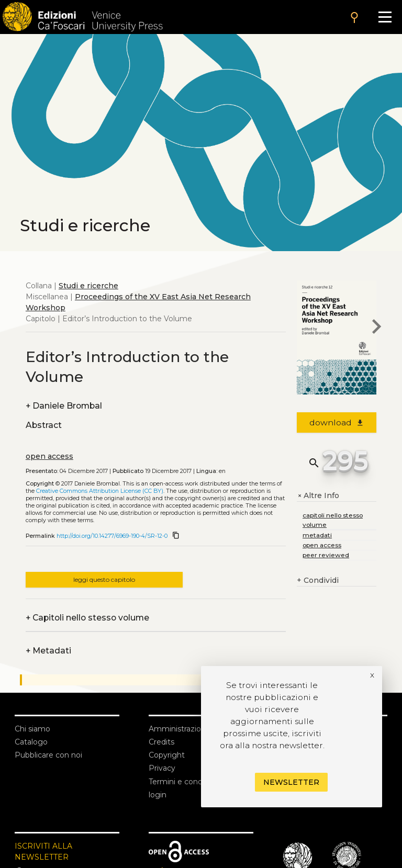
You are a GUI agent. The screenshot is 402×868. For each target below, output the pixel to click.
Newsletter (291, 782)
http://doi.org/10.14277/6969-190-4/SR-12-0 (112, 536)
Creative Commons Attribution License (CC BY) (100, 491)
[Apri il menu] (385, 17)
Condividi (318, 580)
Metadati (48, 651)
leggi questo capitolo (104, 579)
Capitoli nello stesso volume (87, 618)
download (337, 422)
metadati (317, 535)
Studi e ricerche (88, 286)
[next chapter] (376, 328)
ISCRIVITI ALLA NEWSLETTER (43, 852)
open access (49, 456)
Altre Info (318, 496)
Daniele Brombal (64, 406)
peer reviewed (326, 555)
